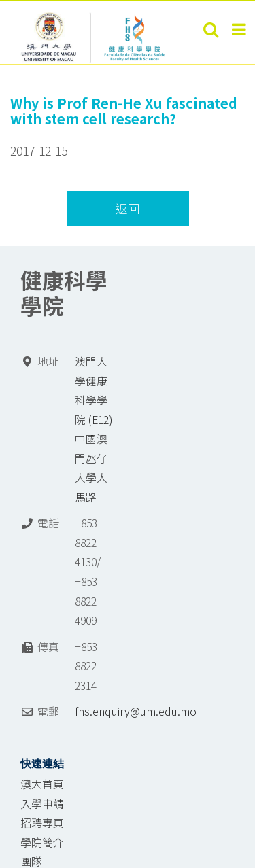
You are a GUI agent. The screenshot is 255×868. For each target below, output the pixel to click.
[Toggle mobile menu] (240, 29)
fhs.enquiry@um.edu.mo (136, 711)
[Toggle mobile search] (211, 29)
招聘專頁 (42, 823)
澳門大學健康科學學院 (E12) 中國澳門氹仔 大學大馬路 (94, 429)
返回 (128, 208)
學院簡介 (42, 843)
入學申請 (42, 804)
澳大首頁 (42, 784)
